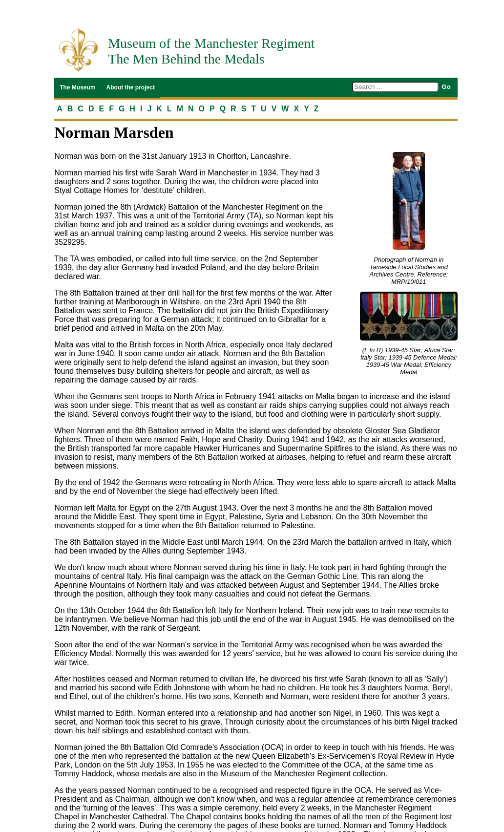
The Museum (77, 87)
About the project (131, 87)
